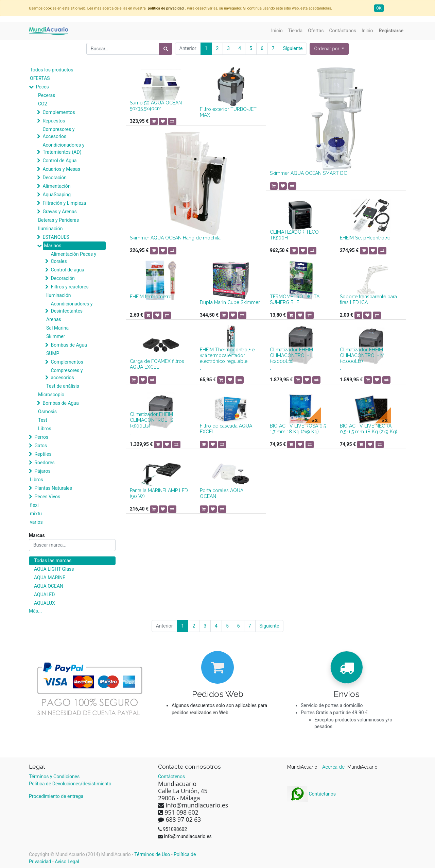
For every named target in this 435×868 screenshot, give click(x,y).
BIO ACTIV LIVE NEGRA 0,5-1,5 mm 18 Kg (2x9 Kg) (369, 429)
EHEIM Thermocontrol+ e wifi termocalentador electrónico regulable (227, 355)
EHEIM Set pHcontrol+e (365, 238)
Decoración (54, 178)
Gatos (41, 446)
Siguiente (293, 48)
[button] (329, 49)
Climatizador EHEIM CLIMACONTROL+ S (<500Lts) (151, 420)
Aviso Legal (67, 862)
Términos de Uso (152, 854)
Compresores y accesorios (67, 374)
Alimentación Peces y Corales (73, 258)
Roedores (44, 463)
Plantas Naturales (53, 488)
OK (379, 8)
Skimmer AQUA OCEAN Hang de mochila (175, 238)
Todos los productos (51, 70)
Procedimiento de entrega (56, 796)
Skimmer (56, 336)
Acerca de (334, 767)
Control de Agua (59, 161)
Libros (45, 429)
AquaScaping (57, 195)
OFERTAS (40, 78)
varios (36, 522)
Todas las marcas (53, 561)
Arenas (54, 319)
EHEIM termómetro (151, 297)
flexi (34, 505)
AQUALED (44, 595)
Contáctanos (311, 794)
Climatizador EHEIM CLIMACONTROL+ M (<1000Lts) (362, 355)
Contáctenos (171, 777)
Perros (41, 437)
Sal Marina (57, 328)
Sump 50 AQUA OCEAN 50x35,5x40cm (156, 106)
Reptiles (43, 454)
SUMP (53, 353)
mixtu (36, 514)
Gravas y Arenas (59, 212)
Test (43, 420)
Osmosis (47, 412)
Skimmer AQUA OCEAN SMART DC (308, 173)
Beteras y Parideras (58, 220)
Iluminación (50, 229)
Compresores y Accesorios (58, 133)
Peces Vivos (47, 497)
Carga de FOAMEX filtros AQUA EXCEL (157, 364)
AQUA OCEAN (49, 586)
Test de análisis (63, 386)
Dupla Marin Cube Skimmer (230, 302)
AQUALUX (45, 603)
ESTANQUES (56, 237)
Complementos (59, 112)
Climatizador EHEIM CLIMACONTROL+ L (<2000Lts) (291, 355)
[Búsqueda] (166, 49)
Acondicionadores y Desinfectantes (72, 307)
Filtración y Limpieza (64, 203)
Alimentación (56, 186)
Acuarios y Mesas (61, 169)
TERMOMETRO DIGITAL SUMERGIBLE (296, 299)
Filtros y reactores (69, 287)
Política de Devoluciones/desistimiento (70, 784)
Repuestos (54, 121)
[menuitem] (277, 31)
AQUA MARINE (50, 578)
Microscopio (51, 395)
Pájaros (42, 471)
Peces (42, 87)
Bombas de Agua (69, 345)
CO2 (43, 104)
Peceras (47, 95)
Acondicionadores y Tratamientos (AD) (63, 148)
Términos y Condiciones (54, 777)
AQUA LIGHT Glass (54, 569)
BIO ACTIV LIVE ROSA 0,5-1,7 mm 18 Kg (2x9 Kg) (299, 429)
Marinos (53, 246)
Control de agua (67, 270)
